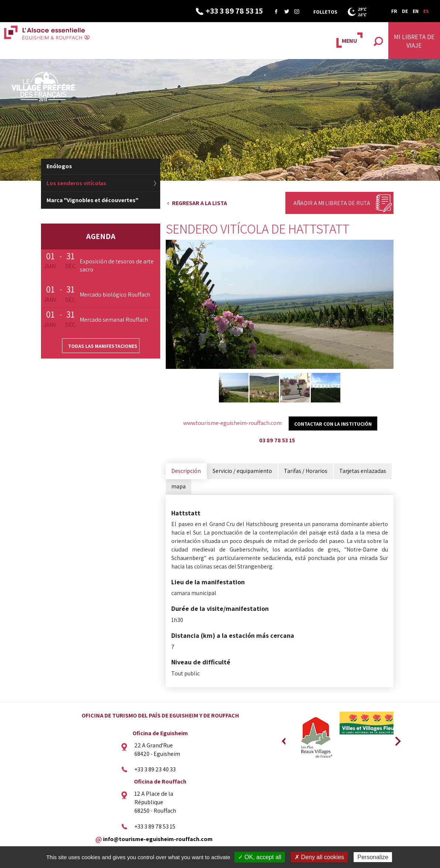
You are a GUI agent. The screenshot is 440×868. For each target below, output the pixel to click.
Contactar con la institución (333, 424)
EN (416, 11)
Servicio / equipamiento (242, 471)
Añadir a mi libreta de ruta (332, 203)
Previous (283, 739)
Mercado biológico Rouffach (115, 295)
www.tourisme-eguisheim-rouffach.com (232, 423)
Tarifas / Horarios (306, 471)
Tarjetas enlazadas (363, 471)
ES (426, 11)
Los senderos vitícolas (76, 183)
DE (405, 11)
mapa (178, 486)
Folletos (325, 12)
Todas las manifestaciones (103, 346)
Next (395, 739)
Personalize (373, 857)
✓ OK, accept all (260, 857)
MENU (349, 41)
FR (394, 11)
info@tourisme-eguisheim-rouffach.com (158, 839)
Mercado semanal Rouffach (114, 320)
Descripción (186, 471)
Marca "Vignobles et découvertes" (92, 200)
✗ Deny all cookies (319, 857)
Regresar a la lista (200, 203)
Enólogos (59, 166)
